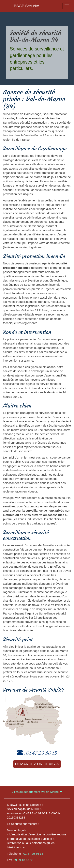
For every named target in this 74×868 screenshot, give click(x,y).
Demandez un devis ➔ (37, 764)
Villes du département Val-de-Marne (37, 792)
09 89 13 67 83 (23, 860)
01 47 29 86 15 (41, 754)
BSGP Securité (26, 6)
